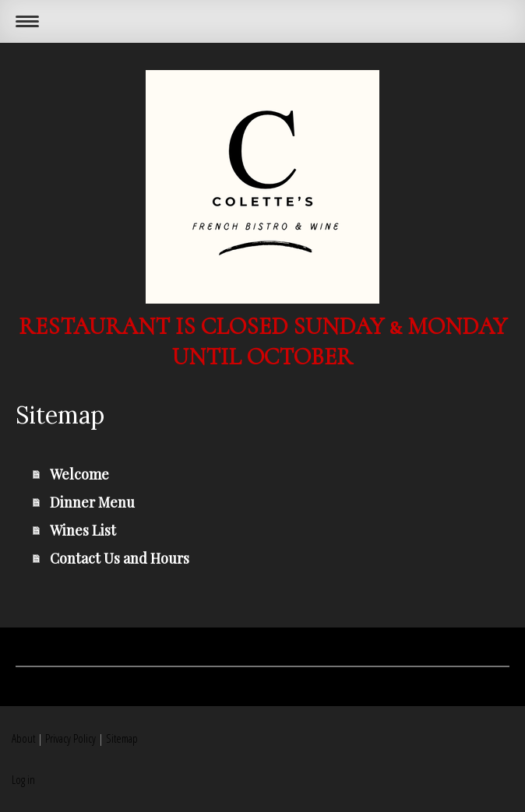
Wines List (83, 530)
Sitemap (122, 738)
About (23, 738)
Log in (23, 779)
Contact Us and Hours (120, 558)
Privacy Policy (70, 738)
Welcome (79, 474)
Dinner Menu (92, 502)
